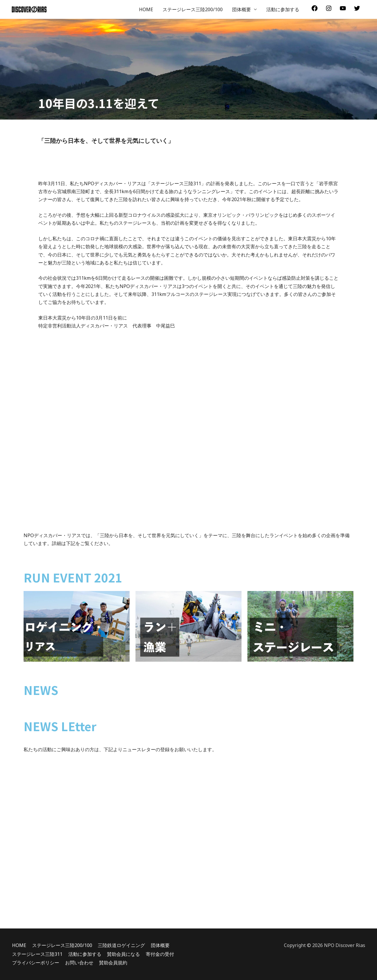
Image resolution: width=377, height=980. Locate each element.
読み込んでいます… (188, 845)
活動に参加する (283, 9)
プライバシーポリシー (35, 963)
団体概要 (242, 9)
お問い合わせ (79, 963)
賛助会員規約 (113, 963)
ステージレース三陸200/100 (193, 9)
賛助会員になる (123, 954)
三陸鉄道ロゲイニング (121, 945)
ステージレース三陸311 (37, 954)
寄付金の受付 (160, 954)
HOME (146, 9)
